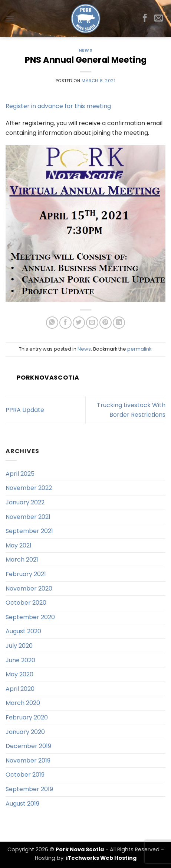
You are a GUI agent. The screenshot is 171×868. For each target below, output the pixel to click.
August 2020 (23, 631)
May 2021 (19, 545)
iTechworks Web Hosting (101, 858)
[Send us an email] (159, 19)
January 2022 (25, 502)
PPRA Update (25, 410)
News (85, 50)
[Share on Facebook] (65, 323)
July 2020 (19, 646)
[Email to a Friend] (92, 323)
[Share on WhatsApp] (52, 323)
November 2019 (28, 760)
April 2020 (20, 689)
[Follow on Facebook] (145, 19)
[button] (10, 18)
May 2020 (19, 674)
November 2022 (29, 488)
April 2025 (20, 474)
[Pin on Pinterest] (106, 323)
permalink (139, 349)
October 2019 (25, 775)
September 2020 (30, 617)
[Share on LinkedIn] (119, 323)
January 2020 (25, 732)
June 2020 (20, 660)
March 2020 (23, 703)
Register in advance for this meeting (58, 106)
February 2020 (27, 717)
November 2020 (29, 589)
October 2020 (26, 603)
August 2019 (22, 804)
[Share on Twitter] (79, 323)
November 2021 (28, 517)
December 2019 (28, 746)
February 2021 (26, 574)
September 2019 (29, 789)
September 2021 (29, 531)
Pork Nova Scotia (80, 849)
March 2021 (22, 560)
